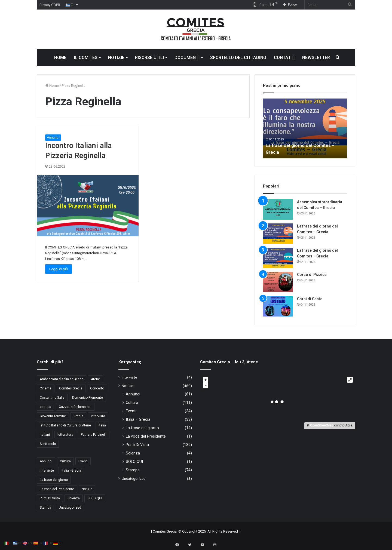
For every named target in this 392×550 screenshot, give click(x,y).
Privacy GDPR (50, 5)
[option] (305, 128)
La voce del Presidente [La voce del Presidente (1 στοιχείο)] (57, 489)
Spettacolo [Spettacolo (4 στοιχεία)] (48, 444)
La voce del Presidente (146, 436)
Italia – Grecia (138, 419)
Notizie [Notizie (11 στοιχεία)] (87, 489)
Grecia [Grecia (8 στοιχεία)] (78, 416)
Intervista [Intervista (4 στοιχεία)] (98, 416)
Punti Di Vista (137, 445)
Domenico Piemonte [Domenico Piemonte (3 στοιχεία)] (88, 398)
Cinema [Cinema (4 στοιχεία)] (46, 388)
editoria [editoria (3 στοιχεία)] (45, 407)
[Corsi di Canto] (278, 306)
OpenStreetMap (322, 425)
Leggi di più (59, 269)
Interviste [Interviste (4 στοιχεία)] (47, 471)
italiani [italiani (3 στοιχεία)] (45, 435)
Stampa (133, 470)
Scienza (133, 453)
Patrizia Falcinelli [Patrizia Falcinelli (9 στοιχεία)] (94, 435)
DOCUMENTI (187, 58)
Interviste (129, 377)
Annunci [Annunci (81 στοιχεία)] (46, 461)
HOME (60, 58)
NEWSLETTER (316, 58)
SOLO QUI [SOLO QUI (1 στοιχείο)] (95, 498)
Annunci (53, 137)
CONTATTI (284, 58)
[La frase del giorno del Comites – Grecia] (278, 234)
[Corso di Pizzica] (278, 282)
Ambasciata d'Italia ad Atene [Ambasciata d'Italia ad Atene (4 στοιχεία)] (62, 379)
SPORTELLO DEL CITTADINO (238, 58)
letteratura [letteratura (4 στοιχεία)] (65, 435)
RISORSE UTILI (149, 58)
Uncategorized (134, 478)
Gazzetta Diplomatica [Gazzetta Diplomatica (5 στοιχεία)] (75, 407)
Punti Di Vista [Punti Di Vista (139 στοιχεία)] (50, 498)
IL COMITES (86, 58)
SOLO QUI (134, 462)
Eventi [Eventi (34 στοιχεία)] (83, 461)
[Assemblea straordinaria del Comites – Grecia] (278, 209)
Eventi (131, 411)
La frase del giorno (142, 428)
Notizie (127, 386)
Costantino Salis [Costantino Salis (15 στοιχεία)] (52, 398)
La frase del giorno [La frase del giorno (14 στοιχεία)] (54, 480)
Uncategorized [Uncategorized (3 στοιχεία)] (70, 508)
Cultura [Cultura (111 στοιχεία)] (65, 461)
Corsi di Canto (310, 299)
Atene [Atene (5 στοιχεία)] (95, 379)
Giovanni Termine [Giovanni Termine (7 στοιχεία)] (53, 416)
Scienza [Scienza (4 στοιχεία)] (74, 498)
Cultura (132, 402)
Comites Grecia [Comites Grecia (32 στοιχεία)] (71, 388)
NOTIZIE (116, 58)
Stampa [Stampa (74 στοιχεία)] (45, 508)
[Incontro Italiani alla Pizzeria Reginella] (88, 206)
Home (52, 86)
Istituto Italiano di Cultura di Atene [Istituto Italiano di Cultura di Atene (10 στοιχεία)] (65, 425)
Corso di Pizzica (312, 275)
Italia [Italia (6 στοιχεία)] (102, 425)
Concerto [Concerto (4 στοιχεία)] (97, 388)
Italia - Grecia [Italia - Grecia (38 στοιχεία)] (71, 471)
